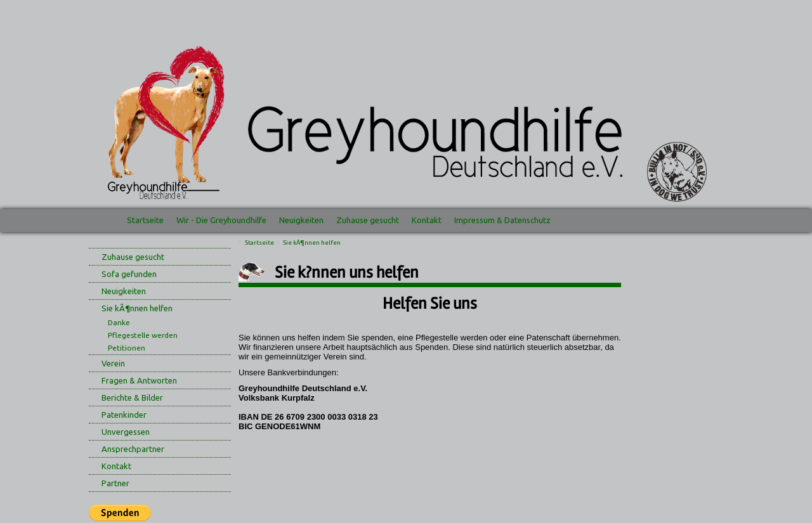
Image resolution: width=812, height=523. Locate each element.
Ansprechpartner (133, 449)
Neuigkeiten (301, 220)
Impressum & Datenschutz (502, 220)
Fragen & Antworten (139, 380)
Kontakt (427, 220)
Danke (119, 322)
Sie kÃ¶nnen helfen (137, 308)
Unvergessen (126, 432)
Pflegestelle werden (143, 335)
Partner (115, 483)
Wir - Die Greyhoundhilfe (221, 220)
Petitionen (127, 348)
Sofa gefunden (129, 274)
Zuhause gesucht (368, 220)
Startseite (145, 220)
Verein (113, 363)
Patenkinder (124, 415)
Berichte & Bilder (132, 397)
